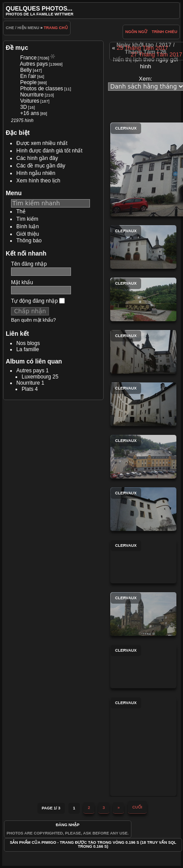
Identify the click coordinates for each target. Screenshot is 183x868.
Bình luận (28, 226)
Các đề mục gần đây (41, 166)
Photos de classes (42, 89)
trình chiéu (164, 32)
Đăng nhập (67, 825)
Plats (28, 389)
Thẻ (21, 211)
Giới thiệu (28, 234)
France (28, 58)
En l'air (28, 76)
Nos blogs (28, 343)
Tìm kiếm (27, 219)
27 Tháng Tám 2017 (157, 54)
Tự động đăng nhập (38, 301)
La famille (28, 349)
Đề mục (17, 48)
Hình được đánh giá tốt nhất (49, 151)
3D (24, 107)
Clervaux (143, 247)
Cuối (137, 807)
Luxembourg (36, 377)
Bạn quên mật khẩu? (34, 320)
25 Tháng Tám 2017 (143, 48)
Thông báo (29, 241)
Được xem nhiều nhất (42, 143)
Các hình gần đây (37, 158)
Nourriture (32, 95)
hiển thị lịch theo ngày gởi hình (145, 63)
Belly (26, 70)
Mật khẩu (22, 282)
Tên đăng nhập (29, 264)
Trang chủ (56, 28)
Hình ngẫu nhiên (36, 173)
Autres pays (34, 64)
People (28, 82)
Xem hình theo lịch (38, 181)
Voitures (30, 101)
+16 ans (30, 113)
